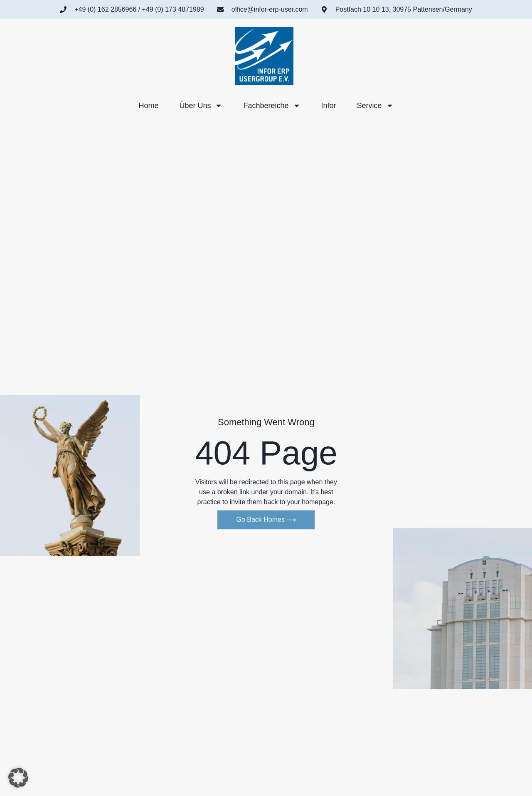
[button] (18, 778)
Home (148, 106)
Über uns (201, 106)
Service (375, 106)
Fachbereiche (272, 106)
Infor (329, 106)
